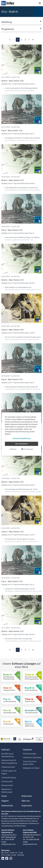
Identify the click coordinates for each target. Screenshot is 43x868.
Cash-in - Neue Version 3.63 (12, 532)
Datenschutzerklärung (21, 438)
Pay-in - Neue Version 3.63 (12, 581)
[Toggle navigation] (40, 3)
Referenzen (27, 796)
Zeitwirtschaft (7, 782)
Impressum (27, 806)
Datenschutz (7, 806)
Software (6, 750)
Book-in (32, 84)
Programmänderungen (21, 84)
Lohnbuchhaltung (8, 778)
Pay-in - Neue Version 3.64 (12, 379)
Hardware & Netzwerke (32, 758)
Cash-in (32, 333)
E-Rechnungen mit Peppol (9, 772)
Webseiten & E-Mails (31, 768)
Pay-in (32, 134)
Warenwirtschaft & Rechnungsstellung (9, 762)
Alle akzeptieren (21, 444)
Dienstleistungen (30, 754)
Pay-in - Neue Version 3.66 (12, 131)
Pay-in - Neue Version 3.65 (12, 230)
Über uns (26, 801)
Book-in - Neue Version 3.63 (12, 482)
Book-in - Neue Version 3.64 (12, 280)
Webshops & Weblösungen (7, 791)
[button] (21, 23)
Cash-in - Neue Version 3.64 (12, 330)
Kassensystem (7, 785)
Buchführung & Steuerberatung (8, 755)
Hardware (27, 750)
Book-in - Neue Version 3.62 (12, 631)
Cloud (4, 796)
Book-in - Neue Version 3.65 (12, 180)
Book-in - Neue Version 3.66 (12, 81)
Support (5, 801)
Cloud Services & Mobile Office (30, 763)
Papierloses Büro (8, 767)
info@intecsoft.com (8, 844)
